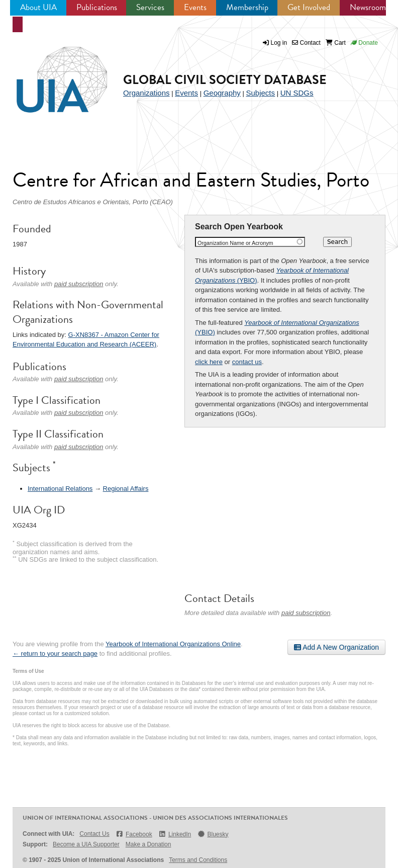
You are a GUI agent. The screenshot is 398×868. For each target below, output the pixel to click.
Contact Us (94, 834)
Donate (364, 43)
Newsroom (368, 7)
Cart (336, 43)
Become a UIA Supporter (86, 844)
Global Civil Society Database (225, 80)
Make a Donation (148, 844)
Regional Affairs (126, 489)
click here (209, 362)
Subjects (260, 93)
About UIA (38, 7)
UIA (50, 74)
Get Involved (309, 7)
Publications (97, 7)
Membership (247, 7)
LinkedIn (175, 834)
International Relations (60, 489)
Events (195, 7)
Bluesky (213, 834)
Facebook (134, 834)
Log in (279, 43)
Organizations (146, 93)
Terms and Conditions (198, 860)
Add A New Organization (336, 647)
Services (150, 7)
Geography (222, 93)
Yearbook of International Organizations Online (173, 644)
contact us (247, 362)
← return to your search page (55, 654)
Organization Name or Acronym (235, 243)
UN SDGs (297, 93)
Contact (306, 43)
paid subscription (306, 613)
